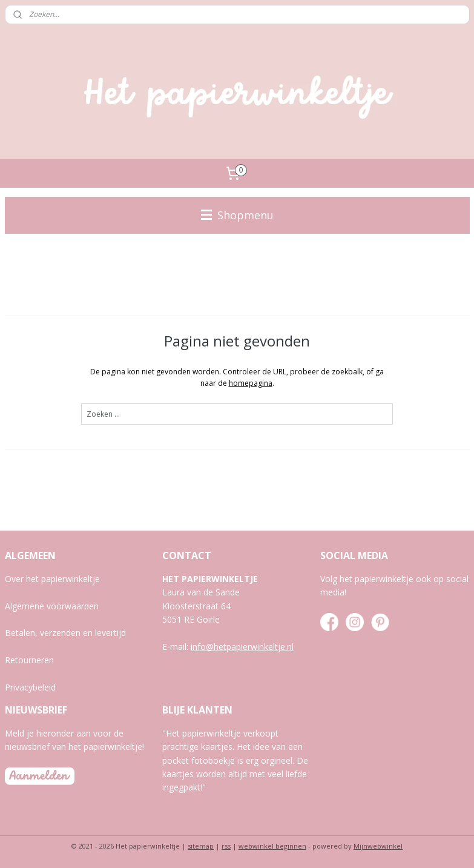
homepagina (251, 383)
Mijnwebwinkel (378, 846)
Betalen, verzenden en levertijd (65, 633)
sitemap (201, 846)
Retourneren (29, 660)
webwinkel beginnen (272, 846)
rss (226, 846)
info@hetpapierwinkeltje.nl (242, 647)
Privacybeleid (30, 687)
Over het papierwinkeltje (52, 579)
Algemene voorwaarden (52, 606)
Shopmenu (237, 215)
